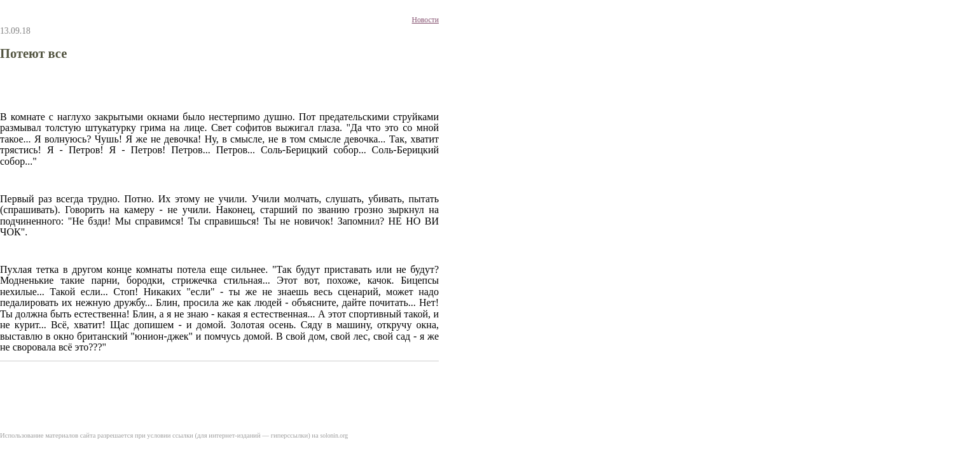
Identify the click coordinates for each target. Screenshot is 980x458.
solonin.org (334, 435)
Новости (425, 20)
